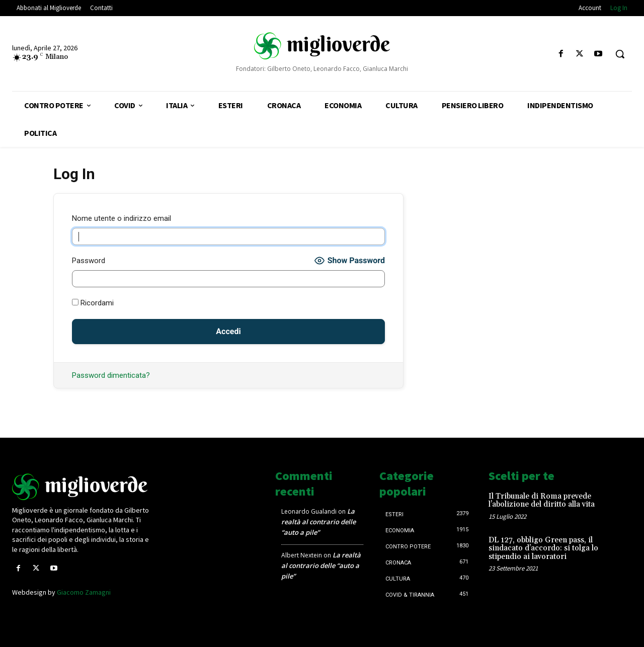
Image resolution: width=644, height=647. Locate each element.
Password (89, 261)
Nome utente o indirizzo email (122, 218)
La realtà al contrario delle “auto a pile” (318, 522)
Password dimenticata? (111, 375)
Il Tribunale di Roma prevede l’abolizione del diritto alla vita (542, 501)
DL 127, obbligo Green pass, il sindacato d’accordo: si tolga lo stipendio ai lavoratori (543, 548)
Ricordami (93, 303)
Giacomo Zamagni (84, 592)
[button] (620, 54)
